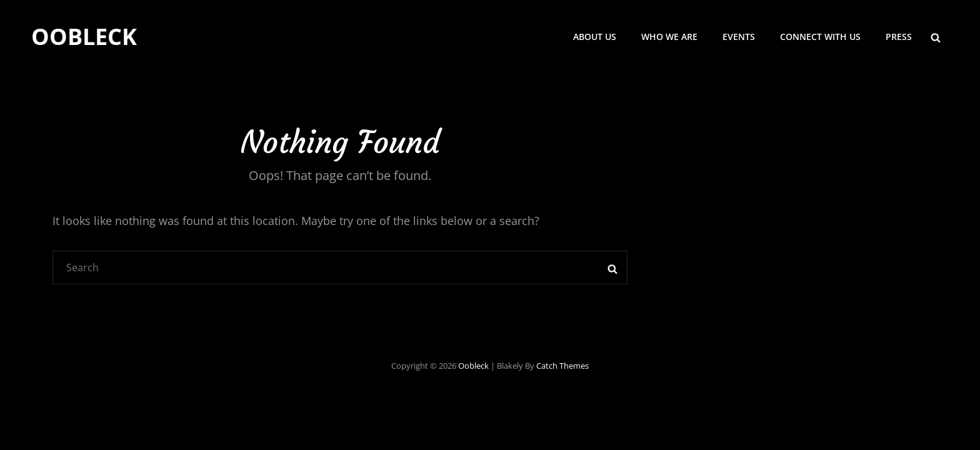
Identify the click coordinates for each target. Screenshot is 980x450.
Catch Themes (562, 366)
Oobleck (84, 37)
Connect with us (820, 37)
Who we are (669, 37)
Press (899, 37)
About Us (595, 37)
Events (739, 37)
